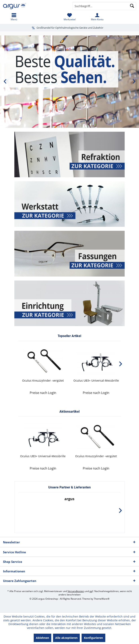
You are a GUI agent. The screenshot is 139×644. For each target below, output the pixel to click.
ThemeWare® (102, 599)
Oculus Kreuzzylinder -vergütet (43, 380)
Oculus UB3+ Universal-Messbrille (96, 380)
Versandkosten (76, 591)
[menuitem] (14, 17)
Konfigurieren (93, 638)
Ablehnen (42, 638)
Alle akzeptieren (66, 638)
